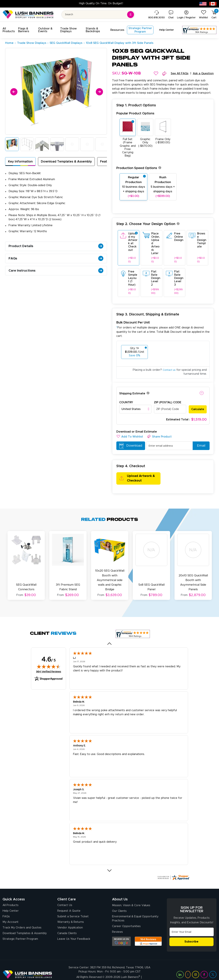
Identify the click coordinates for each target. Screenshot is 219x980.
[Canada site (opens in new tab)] (213, 4)
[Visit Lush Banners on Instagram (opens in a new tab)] (196, 966)
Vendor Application (70, 920)
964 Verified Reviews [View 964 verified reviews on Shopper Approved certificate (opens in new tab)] (49, 662)
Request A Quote (69, 902)
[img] (49, 657)
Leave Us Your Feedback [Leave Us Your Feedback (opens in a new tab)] (74, 932)
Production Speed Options (139, 169)
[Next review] (110, 861)
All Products (11, 896)
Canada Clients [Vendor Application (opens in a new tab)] (67, 926)
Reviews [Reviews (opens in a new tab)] (117, 925)
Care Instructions (57, 276)
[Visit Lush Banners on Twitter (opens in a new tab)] (213, 966)
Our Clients (119, 903)
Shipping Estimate (132, 394)
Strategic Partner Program (20, 932)
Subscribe (192, 933)
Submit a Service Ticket (73, 908)
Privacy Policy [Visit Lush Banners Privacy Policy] (121, 972)
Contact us (168, 370)
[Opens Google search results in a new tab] (121, 934)
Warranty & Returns (71, 914)
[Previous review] (110, 634)
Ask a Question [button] (202, 74)
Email (200, 446)
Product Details (57, 248)
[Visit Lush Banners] (27, 965)
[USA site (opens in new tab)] (203, 4)
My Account (11, 914)
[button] (9, 30)
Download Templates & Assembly (72, 162)
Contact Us (65, 896)
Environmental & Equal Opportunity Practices (135, 911)
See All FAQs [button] (177, 74)
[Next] (99, 91)
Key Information (22, 162)
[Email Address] (192, 923)
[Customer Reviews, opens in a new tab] (199, 30)
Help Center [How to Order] (11, 902)
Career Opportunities (126, 919)
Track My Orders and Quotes (22, 920)
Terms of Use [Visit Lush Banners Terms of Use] (142, 972)
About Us (120, 890)
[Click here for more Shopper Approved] (173, 868)
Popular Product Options (135, 114)
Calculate (198, 409)
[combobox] (135, 409)
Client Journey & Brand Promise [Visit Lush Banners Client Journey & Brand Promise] (89, 972)
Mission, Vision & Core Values (131, 896)
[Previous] (13, 91)
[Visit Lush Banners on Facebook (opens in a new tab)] (204, 966)
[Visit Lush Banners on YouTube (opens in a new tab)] (188, 966)
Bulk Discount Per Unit (133, 323)
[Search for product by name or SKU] (98, 15)
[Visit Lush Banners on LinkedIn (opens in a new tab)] (180, 966)
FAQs (57, 262)
